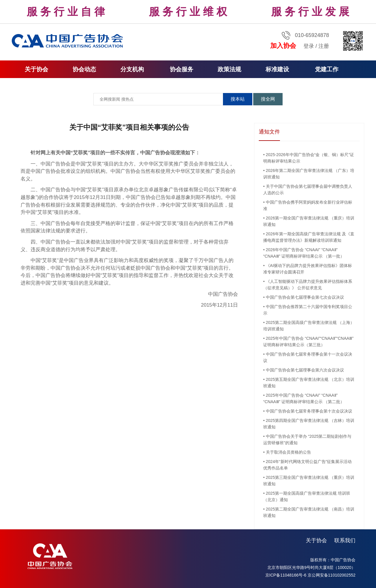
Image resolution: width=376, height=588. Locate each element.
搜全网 (268, 99)
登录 (309, 46)
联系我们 (345, 540)
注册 (324, 46)
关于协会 (316, 540)
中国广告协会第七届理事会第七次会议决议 (305, 297)
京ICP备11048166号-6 (286, 575)
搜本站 (238, 99)
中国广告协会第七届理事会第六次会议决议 (305, 370)
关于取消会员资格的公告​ (288, 452)
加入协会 (283, 46)
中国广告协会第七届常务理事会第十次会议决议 (309, 411)
